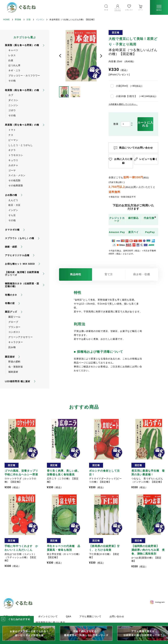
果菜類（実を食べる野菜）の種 (22, 125)
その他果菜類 (16, 186)
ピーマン (13, 140)
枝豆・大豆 (14, 205)
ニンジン (13, 105)
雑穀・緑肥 (11, 247)
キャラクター (16, 342)
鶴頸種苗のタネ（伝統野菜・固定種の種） (22, 285)
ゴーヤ (12, 170)
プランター (14, 327)
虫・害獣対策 (16, 367)
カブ (11, 95)
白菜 (11, 60)
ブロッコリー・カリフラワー (24, 76)
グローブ (13, 322)
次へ (101, 56)
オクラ (12, 150)
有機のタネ (11, 295)
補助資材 (13, 372)
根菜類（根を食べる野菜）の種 (22, 90)
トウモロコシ (16, 155)
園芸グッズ (11, 312)
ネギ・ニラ (14, 70)
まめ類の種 (11, 195)
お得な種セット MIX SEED (20, 264)
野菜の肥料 (14, 362)
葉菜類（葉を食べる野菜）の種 (22, 45)
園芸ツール (14, 317)
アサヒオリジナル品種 (17, 255)
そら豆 (12, 215)
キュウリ (13, 160)
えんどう (13, 200)
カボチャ (13, 165)
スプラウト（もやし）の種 (20, 238)
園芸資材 (10, 357)
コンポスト (14, 332)
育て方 (109, 274)
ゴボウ (12, 110)
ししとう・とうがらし (21, 145)
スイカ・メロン (17, 175)
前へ (60, 56)
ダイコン (13, 100)
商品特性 (76, 274)
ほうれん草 (14, 65)
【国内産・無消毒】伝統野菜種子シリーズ (22, 274)
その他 (12, 81)
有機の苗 (10, 303)
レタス (12, 55)
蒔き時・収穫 (142, 274)
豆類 (28, 20)
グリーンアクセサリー (21, 337)
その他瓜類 (14, 180)
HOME (6, 20)
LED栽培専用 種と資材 (18, 381)
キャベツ (13, 50)
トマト (12, 130)
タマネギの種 (12, 230)
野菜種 (18, 20)
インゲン (40, 20)
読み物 (12, 347)
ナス (11, 135)
